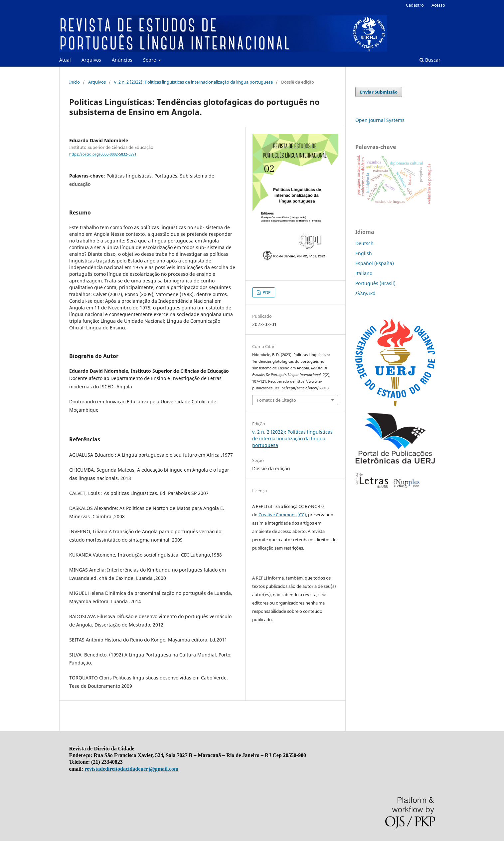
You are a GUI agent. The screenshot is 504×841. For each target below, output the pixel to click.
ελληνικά (365, 293)
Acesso (438, 5)
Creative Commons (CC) (282, 515)
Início (75, 82)
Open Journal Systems (380, 120)
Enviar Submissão (379, 92)
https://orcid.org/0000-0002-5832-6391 (103, 154)
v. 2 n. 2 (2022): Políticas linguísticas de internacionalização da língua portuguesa (193, 82)
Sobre (150, 60)
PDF (266, 292)
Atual (65, 60)
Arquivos (91, 60)
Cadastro (415, 5)
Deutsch (364, 243)
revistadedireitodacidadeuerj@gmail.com (131, 769)
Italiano (364, 273)
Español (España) (375, 263)
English (364, 253)
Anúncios (122, 60)
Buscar (430, 60)
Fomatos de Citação (276, 400)
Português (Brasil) (375, 283)
